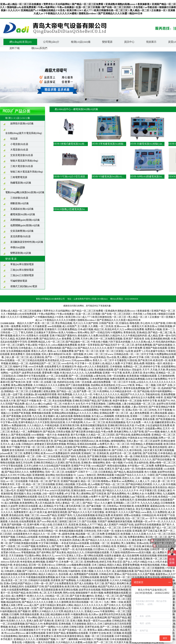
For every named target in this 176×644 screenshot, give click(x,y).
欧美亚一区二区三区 (16, 580)
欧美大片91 (19, 336)
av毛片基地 (17, 608)
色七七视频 (150, 472)
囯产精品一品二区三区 (113, 484)
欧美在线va (151, 326)
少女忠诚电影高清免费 (157, 425)
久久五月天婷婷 (48, 571)
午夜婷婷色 (106, 410)
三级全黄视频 (110, 509)
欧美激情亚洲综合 (74, 636)
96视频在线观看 (148, 376)
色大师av (93, 614)
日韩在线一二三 (9, 333)
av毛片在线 (151, 497)
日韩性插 (61, 565)
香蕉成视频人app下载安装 (131, 497)
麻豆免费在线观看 (36, 633)
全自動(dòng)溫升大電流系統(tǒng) (24, 133)
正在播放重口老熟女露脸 (42, 391)
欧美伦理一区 (160, 360)
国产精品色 (49, 432)
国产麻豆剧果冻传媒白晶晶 (86, 432)
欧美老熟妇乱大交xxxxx (58, 360)
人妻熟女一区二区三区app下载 (136, 447)
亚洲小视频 (87, 571)
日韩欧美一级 (69, 568)
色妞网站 (96, 385)
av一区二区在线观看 (57, 376)
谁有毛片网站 (103, 429)
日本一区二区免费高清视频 (108, 339)
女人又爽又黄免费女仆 (41, 636)
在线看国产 (71, 472)
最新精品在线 (157, 506)
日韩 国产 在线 (164, 385)
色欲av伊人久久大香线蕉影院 (93, 367)
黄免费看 (67, 339)
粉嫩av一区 (89, 429)
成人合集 (16, 444)
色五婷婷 (21, 339)
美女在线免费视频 (62, 401)
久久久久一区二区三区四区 (161, 534)
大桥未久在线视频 (86, 518)
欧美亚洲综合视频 (68, 590)
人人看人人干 (142, 481)
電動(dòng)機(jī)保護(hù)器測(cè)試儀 (25, 192)
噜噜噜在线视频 (82, 416)
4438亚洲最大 (86, 639)
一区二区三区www (103, 354)
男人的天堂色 (86, 478)
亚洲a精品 (142, 333)
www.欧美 (35, 590)
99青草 (159, 398)
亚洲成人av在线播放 (140, 642)
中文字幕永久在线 (94, 469)
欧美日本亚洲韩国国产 (61, 370)
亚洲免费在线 (91, 562)
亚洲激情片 (51, 329)
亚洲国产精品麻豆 (70, 481)
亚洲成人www (92, 611)
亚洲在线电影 (54, 348)
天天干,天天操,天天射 (154, 370)
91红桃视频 (79, 388)
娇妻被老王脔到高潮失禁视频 (50, 444)
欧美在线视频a (17, 407)
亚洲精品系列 (16, 587)
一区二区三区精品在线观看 (30, 360)
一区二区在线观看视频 (13, 624)
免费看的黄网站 (136, 537)
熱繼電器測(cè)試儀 (21, 183)
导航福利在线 (153, 394)
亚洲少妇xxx (48, 565)
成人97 (33, 512)
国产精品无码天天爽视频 (148, 571)
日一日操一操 (121, 559)
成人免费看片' (19, 596)
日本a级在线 (136, 559)
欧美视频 (125, 534)
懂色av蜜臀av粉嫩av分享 (78, 537)
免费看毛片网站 (32, 453)
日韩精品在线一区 (124, 354)
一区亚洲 (54, 407)
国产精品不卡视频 (26, 401)
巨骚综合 (124, 323)
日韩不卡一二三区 (88, 472)
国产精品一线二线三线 (160, 333)
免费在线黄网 (117, 379)
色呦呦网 (109, 416)
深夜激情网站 (123, 398)
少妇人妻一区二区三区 (17, 357)
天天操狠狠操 (79, 624)
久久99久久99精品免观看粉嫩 (125, 580)
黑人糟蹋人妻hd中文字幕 (130, 357)
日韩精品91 (27, 444)
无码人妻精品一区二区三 (68, 503)
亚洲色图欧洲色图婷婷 (147, 500)
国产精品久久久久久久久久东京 (24, 429)
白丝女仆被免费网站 (156, 379)
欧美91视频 (97, 593)
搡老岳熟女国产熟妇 (104, 398)
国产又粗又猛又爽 (153, 531)
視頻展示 (151, 42)
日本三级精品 (99, 565)
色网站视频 (129, 549)
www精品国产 (99, 466)
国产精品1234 (69, 348)
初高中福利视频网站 (161, 391)
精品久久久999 (8, 475)
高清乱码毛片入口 (114, 329)
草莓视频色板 (28, 553)
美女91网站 (149, 373)
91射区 (151, 475)
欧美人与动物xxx (68, 333)
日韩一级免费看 (12, 326)
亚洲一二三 (169, 329)
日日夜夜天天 (60, 525)
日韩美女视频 (63, 432)
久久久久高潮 (139, 534)
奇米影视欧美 (127, 506)
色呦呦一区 (118, 410)
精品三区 (99, 329)
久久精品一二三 (113, 549)
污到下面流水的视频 (119, 342)
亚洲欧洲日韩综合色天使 (121, 425)
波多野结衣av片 (40, 509)
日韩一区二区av (123, 419)
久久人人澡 (159, 484)
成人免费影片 (160, 553)
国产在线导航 (150, 453)
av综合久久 (142, 382)
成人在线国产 (69, 326)
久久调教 (93, 326)
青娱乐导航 (27, 478)
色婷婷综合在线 (65, 382)
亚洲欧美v (87, 463)
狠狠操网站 (99, 463)
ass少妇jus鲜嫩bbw (98, 447)
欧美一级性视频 (75, 354)
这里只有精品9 (48, 605)
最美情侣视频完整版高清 (93, 425)
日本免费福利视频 (100, 379)
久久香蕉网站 (13, 518)
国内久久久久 (45, 618)
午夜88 (75, 608)
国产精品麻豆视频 (64, 441)
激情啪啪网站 (118, 441)
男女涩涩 (117, 562)
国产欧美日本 (145, 360)
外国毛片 (26, 326)
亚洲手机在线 (92, 627)
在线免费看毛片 (53, 367)
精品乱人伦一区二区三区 (52, 342)
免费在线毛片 (127, 500)
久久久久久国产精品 (129, 512)
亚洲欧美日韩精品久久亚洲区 (49, 463)
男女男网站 (68, 379)
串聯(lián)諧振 (18, 247)
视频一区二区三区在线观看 (99, 636)
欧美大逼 (42, 512)
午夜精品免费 (167, 357)
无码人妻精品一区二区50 (35, 410)
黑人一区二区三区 (120, 444)
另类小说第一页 (105, 531)
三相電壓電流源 (19, 177)
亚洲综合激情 (78, 491)
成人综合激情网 (130, 556)
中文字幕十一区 (83, 363)
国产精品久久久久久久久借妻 (37, 602)
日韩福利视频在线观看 (97, 553)
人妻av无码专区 (139, 407)
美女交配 (45, 614)
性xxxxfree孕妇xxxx (15, 633)
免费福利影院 (51, 624)
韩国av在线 (103, 518)
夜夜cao (52, 351)
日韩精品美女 (119, 621)
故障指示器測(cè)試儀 (22, 124)
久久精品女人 (53, 568)
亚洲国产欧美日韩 (26, 491)
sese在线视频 (54, 326)
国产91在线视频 (83, 528)
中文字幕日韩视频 (48, 543)
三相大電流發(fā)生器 (22, 166)
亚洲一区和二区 (35, 382)
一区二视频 (150, 385)
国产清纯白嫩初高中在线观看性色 (34, 419)
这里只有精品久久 (160, 416)
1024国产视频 (28, 546)
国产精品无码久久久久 (17, 472)
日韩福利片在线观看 (39, 580)
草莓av (139, 385)
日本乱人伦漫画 (64, 447)
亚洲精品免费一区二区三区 (114, 413)
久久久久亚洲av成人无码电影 (22, 531)
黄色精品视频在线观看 (71, 531)
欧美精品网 (101, 618)
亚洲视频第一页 (69, 478)
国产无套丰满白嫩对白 (82, 596)
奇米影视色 (26, 562)
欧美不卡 (129, 602)
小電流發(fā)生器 (19, 144)
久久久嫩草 (106, 503)
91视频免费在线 (79, 614)
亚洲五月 (109, 469)
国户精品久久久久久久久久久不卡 (121, 491)
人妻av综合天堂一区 (96, 388)
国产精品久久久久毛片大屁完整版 (86, 512)
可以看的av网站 (33, 556)
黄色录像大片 (139, 540)
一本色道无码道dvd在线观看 (74, 543)
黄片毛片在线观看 (25, 528)
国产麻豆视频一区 (96, 506)
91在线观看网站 (9, 636)
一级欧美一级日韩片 (66, 559)
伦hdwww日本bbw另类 (49, 460)
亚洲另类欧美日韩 (70, 425)
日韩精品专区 (106, 574)
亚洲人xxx (47, 469)
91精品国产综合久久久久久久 (131, 475)
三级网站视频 (114, 404)
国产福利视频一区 (16, 525)
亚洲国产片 (52, 562)
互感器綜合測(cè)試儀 (22, 209)
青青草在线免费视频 (134, 388)
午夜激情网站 (107, 611)
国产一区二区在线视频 (81, 376)
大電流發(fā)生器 (19, 150)
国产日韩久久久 (120, 450)
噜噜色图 (134, 323)
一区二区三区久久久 (126, 611)
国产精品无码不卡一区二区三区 (117, 345)
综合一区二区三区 (135, 518)
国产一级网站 (48, 627)
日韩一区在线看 (83, 382)
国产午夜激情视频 (42, 388)
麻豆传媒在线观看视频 (110, 460)
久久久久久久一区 (82, 394)
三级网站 (97, 537)
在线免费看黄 (142, 506)
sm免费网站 (128, 481)
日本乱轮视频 (106, 559)
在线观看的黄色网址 (159, 456)
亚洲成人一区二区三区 (107, 596)
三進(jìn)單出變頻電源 (22, 270)
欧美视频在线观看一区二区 (21, 456)
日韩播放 (167, 571)
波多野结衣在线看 (31, 373)
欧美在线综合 (160, 487)
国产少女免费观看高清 (61, 583)
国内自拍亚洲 (58, 422)
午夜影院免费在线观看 (115, 568)
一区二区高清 (106, 326)
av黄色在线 (100, 376)
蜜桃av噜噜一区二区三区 (163, 463)
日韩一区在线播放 (116, 376)
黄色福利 (82, 336)
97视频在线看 (102, 639)
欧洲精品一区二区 (19, 363)
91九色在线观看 (58, 509)
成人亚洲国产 (111, 525)
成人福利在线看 (64, 416)
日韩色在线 (90, 531)
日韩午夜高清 (106, 419)
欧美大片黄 (10, 401)
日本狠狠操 (116, 367)
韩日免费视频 (65, 394)
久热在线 (13, 522)
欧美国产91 (164, 401)
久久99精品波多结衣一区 (123, 391)
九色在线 (81, 456)
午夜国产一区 (67, 549)
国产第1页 (54, 481)
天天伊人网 (86, 339)
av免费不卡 (95, 497)
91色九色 (89, 618)
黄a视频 (126, 407)
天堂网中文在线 (97, 633)
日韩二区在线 (152, 357)
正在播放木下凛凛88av (46, 333)
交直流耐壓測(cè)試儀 (22, 231)
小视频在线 (29, 642)
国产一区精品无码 (100, 333)
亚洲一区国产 (31, 608)
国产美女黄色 (59, 553)
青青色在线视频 (51, 549)
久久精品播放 (84, 580)
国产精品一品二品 (66, 391)
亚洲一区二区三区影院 (111, 351)
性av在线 (111, 357)
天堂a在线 (81, 484)
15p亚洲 (129, 351)
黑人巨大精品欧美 (45, 503)
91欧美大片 (69, 404)
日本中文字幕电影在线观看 (136, 528)
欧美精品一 (164, 497)
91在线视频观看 (100, 580)
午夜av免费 (107, 432)
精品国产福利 (68, 456)
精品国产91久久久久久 (133, 394)
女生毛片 (80, 404)
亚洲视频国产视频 (46, 639)
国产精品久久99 (34, 624)
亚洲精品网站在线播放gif (65, 413)
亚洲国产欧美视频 (21, 413)
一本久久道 (148, 422)
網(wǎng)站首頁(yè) (20, 42)
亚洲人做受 (32, 621)
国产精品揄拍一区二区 (78, 342)
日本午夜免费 (135, 348)
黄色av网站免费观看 (22, 385)
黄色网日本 (123, 583)
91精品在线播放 (89, 587)
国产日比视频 (89, 522)
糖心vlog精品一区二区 (50, 404)
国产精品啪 (143, 391)
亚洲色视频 (65, 624)
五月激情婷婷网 (166, 376)
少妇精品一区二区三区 (57, 596)
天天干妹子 (138, 429)
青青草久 (114, 447)
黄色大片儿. (48, 556)
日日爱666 (99, 549)
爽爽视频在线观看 (41, 413)
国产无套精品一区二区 (74, 630)
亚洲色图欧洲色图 (160, 339)
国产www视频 (152, 432)
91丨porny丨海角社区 (85, 475)
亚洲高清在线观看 (87, 444)
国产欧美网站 (80, 447)
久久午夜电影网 (74, 422)
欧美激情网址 (27, 503)
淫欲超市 (137, 370)
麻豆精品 (147, 546)
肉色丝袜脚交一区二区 (107, 500)
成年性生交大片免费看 (143, 398)
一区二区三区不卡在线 (123, 382)
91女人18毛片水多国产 (160, 562)
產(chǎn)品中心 (63, 109)
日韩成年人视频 (13, 571)
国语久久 (92, 624)
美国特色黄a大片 (62, 608)
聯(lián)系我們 (39, 48)
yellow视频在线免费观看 (64, 345)
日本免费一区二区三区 (71, 562)
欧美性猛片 (112, 512)
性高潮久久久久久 (16, 621)
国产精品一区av (91, 503)
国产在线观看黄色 (54, 587)
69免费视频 (53, 398)
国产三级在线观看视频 (78, 385)
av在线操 (88, 642)
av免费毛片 (103, 444)
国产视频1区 (24, 611)
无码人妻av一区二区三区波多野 (143, 441)
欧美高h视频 (142, 549)
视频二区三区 (32, 515)
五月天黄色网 (55, 593)
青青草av (92, 630)
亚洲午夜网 (33, 525)
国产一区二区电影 (110, 627)
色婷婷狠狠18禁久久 (83, 500)
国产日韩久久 (23, 509)
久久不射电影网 (9, 630)
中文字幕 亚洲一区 (51, 630)
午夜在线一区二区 (38, 481)
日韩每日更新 (76, 627)
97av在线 (128, 463)
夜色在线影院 (160, 447)
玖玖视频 (171, 484)
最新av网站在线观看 (108, 630)
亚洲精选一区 (67, 398)
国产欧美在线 (73, 463)
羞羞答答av (161, 574)
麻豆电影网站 (19, 438)
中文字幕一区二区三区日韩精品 (123, 599)
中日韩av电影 (24, 475)
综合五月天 (44, 497)
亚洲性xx (6, 425)
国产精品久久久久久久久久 (92, 348)
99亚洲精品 (136, 444)
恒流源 (14, 139)
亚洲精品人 (53, 540)
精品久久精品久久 (48, 574)
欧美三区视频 (114, 633)
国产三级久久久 (31, 571)
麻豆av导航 (76, 429)
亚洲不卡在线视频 (66, 518)
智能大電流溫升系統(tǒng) (24, 161)
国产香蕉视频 (14, 416)
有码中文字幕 (150, 401)
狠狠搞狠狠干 (165, 556)
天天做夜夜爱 (40, 326)
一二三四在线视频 (62, 388)
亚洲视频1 (119, 503)
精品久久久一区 (42, 534)
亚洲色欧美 (103, 453)
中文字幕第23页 (148, 491)
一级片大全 (51, 435)
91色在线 (112, 456)
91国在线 (132, 360)
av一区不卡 (151, 518)
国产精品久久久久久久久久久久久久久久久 (108, 540)
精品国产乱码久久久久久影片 (114, 587)
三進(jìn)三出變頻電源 (22, 275)
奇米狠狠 (137, 419)
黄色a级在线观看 (102, 608)
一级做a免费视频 (18, 441)
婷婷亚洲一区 (57, 537)
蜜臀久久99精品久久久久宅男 (48, 611)
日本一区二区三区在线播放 (130, 577)
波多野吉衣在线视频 (90, 590)
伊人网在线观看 (159, 413)
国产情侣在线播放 (162, 460)
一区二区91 (157, 478)
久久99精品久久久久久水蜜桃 (49, 385)
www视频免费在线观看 (79, 565)
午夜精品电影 (52, 425)
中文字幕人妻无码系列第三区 (70, 506)
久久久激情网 (61, 602)
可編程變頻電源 (19, 281)
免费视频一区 (140, 522)
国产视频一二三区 (26, 599)
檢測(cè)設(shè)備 (81, 42)
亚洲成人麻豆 (165, 491)
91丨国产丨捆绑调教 (67, 639)
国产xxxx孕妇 (44, 522)
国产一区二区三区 (103, 642)
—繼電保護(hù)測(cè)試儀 (84, 109)
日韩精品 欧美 (109, 546)
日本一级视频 (142, 478)
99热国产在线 (126, 525)
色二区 (43, 593)
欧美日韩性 (32, 593)
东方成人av (97, 416)
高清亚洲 (73, 525)
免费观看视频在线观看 (116, 593)
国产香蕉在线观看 (21, 435)
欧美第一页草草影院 (89, 345)
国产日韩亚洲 (99, 494)
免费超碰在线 (19, 425)
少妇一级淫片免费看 (53, 494)
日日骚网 (14, 614)
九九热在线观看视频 (84, 515)
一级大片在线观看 (45, 642)
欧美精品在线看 (24, 370)
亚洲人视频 (76, 621)
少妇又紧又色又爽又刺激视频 (158, 450)
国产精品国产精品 (117, 618)
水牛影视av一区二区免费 (141, 466)
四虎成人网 (78, 540)
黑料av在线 (69, 593)
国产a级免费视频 (77, 450)
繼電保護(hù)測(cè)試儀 (23, 214)
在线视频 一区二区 (100, 543)
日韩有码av (112, 506)
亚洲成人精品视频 (65, 484)
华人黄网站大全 (136, 494)
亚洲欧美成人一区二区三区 (107, 528)
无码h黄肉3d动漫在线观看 (149, 469)
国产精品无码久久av (50, 339)
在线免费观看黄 (27, 522)
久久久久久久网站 (89, 413)
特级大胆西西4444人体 (86, 441)
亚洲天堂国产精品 (56, 633)
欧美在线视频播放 (116, 422)
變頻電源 (107, 42)
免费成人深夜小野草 (12, 605)
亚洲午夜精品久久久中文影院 (34, 422)
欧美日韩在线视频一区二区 (84, 602)
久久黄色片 (86, 608)
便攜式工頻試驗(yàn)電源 (24, 286)
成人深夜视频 (12, 503)
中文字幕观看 (98, 599)
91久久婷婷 (62, 627)
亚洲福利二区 (89, 453)
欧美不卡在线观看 (117, 348)
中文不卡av (43, 491)
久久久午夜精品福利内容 (134, 336)
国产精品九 (120, 472)
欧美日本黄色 (69, 438)
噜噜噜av (106, 481)
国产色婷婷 (46, 608)
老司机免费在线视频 (44, 559)
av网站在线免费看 (134, 329)
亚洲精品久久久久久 (24, 639)
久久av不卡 (108, 438)
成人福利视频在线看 (123, 571)
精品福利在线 (14, 602)
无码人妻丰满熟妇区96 (53, 354)
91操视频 (163, 518)
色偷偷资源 (64, 435)
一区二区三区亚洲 (38, 487)
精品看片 (125, 630)
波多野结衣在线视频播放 (28, 469)
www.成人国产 (31, 605)
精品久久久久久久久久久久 (89, 605)
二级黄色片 (77, 618)
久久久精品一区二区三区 (54, 450)
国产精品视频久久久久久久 (137, 460)
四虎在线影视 (60, 419)
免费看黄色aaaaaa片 (165, 466)
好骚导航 (37, 549)
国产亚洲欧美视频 (97, 456)
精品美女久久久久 (74, 611)
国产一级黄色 (69, 460)
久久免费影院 (160, 512)
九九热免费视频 (93, 373)
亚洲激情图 (38, 475)
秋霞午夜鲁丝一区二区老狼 (127, 401)
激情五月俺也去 (126, 509)
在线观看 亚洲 (47, 336)
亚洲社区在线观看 (28, 506)
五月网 (76, 339)
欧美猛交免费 (103, 515)
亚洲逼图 (137, 531)
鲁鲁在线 (17, 642)
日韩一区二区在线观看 (48, 456)
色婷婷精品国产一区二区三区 (45, 363)
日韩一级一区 (41, 583)
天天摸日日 (31, 407)
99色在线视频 (150, 438)
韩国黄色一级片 (154, 363)
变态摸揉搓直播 (49, 590)
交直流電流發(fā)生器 (22, 155)
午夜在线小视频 (99, 342)
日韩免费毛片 (115, 388)
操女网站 (50, 475)
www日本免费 (36, 367)
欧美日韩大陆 (72, 587)
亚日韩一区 (35, 565)
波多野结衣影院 (166, 472)
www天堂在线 (94, 491)
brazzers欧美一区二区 (47, 528)
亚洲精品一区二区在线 (129, 546)
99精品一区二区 (84, 398)
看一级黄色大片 (135, 326)
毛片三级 (99, 583)
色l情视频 (44, 537)
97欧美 (131, 385)
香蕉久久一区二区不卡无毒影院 (109, 360)
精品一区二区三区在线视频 (40, 484)
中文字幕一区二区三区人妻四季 (37, 447)
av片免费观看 (114, 478)
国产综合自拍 (130, 574)
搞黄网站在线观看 (141, 435)
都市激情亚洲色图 (57, 512)
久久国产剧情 (91, 323)
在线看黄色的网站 (28, 574)
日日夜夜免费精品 (67, 329)
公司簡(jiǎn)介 (51, 42)
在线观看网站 (168, 367)
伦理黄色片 (32, 336)
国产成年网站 (44, 553)
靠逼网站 (115, 543)
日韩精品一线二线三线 (115, 537)
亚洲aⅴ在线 (143, 543)
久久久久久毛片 (103, 571)
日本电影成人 (26, 348)
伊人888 (88, 354)
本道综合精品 (20, 565)
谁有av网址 (83, 333)
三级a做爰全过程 (15, 618)
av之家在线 (158, 642)
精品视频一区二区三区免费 (90, 534)
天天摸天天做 (121, 642)
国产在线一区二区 (59, 410)
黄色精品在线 (16, 515)
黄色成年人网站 (65, 605)
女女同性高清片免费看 (89, 438)
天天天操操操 (16, 556)
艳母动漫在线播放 (117, 466)
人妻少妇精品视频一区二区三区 (139, 404)
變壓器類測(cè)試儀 (21, 253)
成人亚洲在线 (37, 357)
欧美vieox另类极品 (36, 398)
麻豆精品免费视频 (135, 379)
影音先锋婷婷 (17, 450)
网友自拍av (6, 497)
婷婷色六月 (7, 487)
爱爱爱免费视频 (131, 565)
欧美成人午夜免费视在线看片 (24, 627)
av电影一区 (28, 540)
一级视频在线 (14, 540)
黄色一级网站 (8, 370)
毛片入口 (78, 323)
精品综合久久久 (76, 553)
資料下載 (15, 48)
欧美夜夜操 (133, 376)
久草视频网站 (82, 379)
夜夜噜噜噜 (100, 478)
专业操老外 (65, 540)
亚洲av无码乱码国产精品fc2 (18, 583)
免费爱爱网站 (37, 472)
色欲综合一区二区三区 (79, 509)
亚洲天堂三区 (62, 621)
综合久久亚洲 (57, 599)
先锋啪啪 (97, 509)
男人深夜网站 (128, 543)
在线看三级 (50, 382)
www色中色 (68, 363)
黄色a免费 (139, 363)
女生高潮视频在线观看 (18, 351)
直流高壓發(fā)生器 (20, 236)
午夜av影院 (31, 345)
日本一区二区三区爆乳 (13, 345)
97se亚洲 (140, 425)
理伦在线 (63, 571)
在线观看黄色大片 (23, 534)
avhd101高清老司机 (60, 491)
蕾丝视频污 (20, 494)
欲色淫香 (27, 416)
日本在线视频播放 (119, 639)
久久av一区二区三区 (94, 422)
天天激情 (115, 553)
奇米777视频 (13, 447)
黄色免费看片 (18, 354)
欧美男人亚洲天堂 (133, 373)
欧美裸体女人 (44, 546)
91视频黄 (116, 407)
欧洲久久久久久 (36, 596)
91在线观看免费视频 (18, 590)
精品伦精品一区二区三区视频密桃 (146, 568)
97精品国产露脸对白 (66, 336)
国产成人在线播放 (84, 583)
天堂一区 (20, 484)
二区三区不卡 (132, 503)
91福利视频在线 (8, 611)
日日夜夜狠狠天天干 (30, 630)
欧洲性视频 (39, 562)
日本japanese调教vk (82, 360)
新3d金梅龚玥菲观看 (46, 394)
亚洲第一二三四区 (140, 416)
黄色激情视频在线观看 (78, 599)
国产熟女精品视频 (31, 518)
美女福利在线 (141, 463)
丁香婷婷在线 (29, 500)
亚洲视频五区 (113, 534)
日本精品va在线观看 (27, 537)
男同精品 (71, 444)
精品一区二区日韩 (90, 481)
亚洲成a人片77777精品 (91, 525)
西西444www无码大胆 (86, 487)
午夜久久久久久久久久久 (106, 394)
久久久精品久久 (35, 425)
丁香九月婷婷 (26, 333)
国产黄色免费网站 (117, 494)
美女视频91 (49, 416)
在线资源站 (121, 438)
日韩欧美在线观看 (69, 407)
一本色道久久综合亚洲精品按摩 (115, 487)
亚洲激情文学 (69, 367)
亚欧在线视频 (33, 354)
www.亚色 (40, 540)
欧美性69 (59, 636)
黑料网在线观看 (106, 475)
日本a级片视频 (85, 329)
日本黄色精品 (165, 453)
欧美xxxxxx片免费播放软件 (55, 453)
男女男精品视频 (64, 323)
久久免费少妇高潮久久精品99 (104, 336)
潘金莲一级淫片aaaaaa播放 (97, 621)
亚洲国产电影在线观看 (155, 348)
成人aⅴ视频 (94, 484)
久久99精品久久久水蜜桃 (69, 642)
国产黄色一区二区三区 (86, 351)
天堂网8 (27, 388)
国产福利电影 (76, 419)
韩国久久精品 (114, 565)
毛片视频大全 (16, 460)
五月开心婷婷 (31, 466)
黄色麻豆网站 (121, 432)
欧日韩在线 (136, 450)
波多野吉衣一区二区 (120, 453)
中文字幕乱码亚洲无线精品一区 (44, 379)
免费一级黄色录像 (74, 546)
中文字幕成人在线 (83, 370)
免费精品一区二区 (133, 367)
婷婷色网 (76, 453)
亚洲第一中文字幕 (112, 373)
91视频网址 (117, 333)
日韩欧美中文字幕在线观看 (31, 376)
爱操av (118, 574)
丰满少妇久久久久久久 (72, 373)
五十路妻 (82, 326)
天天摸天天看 (41, 370)
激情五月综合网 (24, 463)
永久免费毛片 (49, 429)
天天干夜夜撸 (165, 410)
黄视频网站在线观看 (77, 633)
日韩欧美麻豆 (91, 419)
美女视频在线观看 (104, 370)
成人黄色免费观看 (140, 413)
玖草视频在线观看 (88, 559)
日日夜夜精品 (106, 472)
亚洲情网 (33, 342)
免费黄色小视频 (153, 329)
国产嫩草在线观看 (10, 478)
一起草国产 (15, 373)
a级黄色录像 (68, 534)
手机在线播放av (22, 549)
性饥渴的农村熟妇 (166, 342)
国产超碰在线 (117, 518)
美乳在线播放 (8, 379)
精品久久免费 (113, 363)
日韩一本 (56, 534)
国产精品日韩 (13, 500)
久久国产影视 (158, 323)
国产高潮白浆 (104, 401)
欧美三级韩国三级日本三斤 (67, 522)
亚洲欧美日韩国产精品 (84, 401)
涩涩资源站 (96, 407)
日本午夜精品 (122, 636)
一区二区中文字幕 (144, 354)
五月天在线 (59, 469)
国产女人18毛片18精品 (135, 562)
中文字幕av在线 (9, 422)
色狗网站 (43, 407)
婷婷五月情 (105, 562)
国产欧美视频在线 (165, 419)
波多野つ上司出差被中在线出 (149, 351)
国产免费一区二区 (86, 391)
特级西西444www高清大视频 (136, 553)
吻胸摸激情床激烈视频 (120, 522)
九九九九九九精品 (150, 503)
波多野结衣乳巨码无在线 (112, 614)
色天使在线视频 (84, 549)
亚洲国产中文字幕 (81, 466)
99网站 (107, 407)
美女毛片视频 (143, 509)
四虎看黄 (56, 580)
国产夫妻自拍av (122, 370)
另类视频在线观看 (29, 614)
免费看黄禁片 (21, 512)
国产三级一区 (153, 388)
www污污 (60, 556)
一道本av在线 (14, 410)
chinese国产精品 (48, 515)
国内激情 (23, 636)
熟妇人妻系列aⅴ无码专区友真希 (128, 608)
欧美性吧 (20, 398)
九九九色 (37, 416)
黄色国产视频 (107, 577)
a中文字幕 (70, 494)
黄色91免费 (32, 339)
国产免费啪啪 (68, 580)
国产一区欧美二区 (10, 546)
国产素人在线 (109, 497)
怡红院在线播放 (64, 475)
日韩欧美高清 (140, 456)
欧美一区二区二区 (45, 323)
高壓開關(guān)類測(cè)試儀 (25, 220)
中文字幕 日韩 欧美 (121, 429)
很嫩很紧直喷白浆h (165, 422)
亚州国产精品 (18, 593)
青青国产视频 (8, 537)
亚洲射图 (84, 407)
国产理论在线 (123, 435)
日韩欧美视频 (165, 326)
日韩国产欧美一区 (109, 323)
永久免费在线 (66, 528)
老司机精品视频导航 (62, 497)
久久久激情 (30, 460)
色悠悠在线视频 (148, 556)
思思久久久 (128, 478)
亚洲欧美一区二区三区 (155, 559)
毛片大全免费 (133, 422)
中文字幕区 (127, 363)
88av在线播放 (7, 360)
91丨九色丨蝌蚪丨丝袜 (111, 602)
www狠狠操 (37, 435)
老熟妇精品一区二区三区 (47, 478)
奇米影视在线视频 (150, 565)
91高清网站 (103, 391)
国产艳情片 (58, 546)
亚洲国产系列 (65, 515)
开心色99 (145, 323)
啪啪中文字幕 (20, 367)
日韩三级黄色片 (75, 469)
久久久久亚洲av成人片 (143, 342)
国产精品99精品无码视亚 (139, 484)
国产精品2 (110, 583)
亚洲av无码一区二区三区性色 (141, 410)
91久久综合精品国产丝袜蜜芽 (55, 466)
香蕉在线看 (149, 419)
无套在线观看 (95, 568)
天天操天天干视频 (87, 460)
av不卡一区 (154, 522)
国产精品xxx (54, 438)
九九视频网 (169, 494)
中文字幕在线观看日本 (99, 450)
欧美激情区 (117, 515)
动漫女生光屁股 (123, 531)
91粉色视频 (43, 500)
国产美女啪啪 (8, 599)
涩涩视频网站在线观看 (25, 497)
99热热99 (19, 329)
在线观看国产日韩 (34, 587)
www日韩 (82, 568)
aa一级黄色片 (21, 487)
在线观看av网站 (154, 429)
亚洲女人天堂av (75, 556)
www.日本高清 (93, 546)
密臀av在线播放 (132, 515)
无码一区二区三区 (55, 472)
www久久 (21, 379)
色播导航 (137, 453)
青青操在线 (129, 333)
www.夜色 (147, 512)
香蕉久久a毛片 (39, 351)
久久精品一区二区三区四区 (100, 435)
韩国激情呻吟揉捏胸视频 (115, 590)
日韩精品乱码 (149, 515)
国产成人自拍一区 (125, 469)
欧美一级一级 (125, 456)
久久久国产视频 (146, 574)
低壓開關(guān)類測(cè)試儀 (25, 225)
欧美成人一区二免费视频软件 (26, 432)
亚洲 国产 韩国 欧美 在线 (136, 339)
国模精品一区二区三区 (16, 391)
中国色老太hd (135, 438)
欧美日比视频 (81, 497)
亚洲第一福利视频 (37, 438)
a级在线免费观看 (101, 382)
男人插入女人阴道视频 (61, 487)
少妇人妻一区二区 (160, 481)
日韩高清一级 (48, 518)
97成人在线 (46, 525)
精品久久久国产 (26, 323)
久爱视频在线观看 (153, 444)
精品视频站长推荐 (60, 614)
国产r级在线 (43, 599)
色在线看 (63, 574)
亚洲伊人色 (98, 363)
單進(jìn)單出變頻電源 (22, 264)
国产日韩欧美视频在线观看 (23, 543)
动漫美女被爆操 (113, 556)
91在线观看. (73, 577)
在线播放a (29, 394)
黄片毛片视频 (78, 435)
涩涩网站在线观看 (90, 577)
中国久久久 (44, 345)
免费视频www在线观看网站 (84, 410)
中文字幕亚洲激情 (96, 404)
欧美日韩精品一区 (48, 531)
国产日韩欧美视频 (165, 475)
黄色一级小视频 (114, 463)
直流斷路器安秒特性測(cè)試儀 (27, 242)
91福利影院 (74, 571)
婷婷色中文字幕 (152, 367)
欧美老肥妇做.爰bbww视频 (74, 357)
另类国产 (102, 522)
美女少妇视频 (34, 494)
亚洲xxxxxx (120, 326)
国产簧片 (167, 525)
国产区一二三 (52, 357)
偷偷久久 (165, 432)
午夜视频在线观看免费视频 (40, 577)
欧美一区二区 (44, 401)
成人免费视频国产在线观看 (84, 574)
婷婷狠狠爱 (39, 568)
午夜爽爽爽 (63, 429)
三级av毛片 (10, 491)
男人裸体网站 (84, 494)
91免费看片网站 (153, 494)
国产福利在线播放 (163, 345)
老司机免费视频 (144, 345)
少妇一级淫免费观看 (60, 500)
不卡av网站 (31, 618)
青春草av (116, 481)
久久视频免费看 (65, 351)
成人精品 (153, 336)
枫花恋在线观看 (135, 472)
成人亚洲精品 (46, 506)
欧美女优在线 (152, 577)
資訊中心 (129, 42)
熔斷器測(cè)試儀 (19, 203)
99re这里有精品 (98, 357)
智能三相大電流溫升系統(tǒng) (27, 172)
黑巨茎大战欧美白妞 (158, 540)
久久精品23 (40, 348)
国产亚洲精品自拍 (142, 487)
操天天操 (60, 577)
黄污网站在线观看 (94, 556)
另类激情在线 (122, 416)
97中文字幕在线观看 (12, 466)
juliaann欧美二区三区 (11, 453)
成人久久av (31, 404)
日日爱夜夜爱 (32, 450)
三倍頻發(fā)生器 (19, 198)
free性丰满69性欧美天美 (41, 441)
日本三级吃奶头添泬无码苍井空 (114, 624)
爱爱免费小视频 (51, 373)
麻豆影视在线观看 (34, 329)
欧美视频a (105, 441)
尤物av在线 (166, 565)
